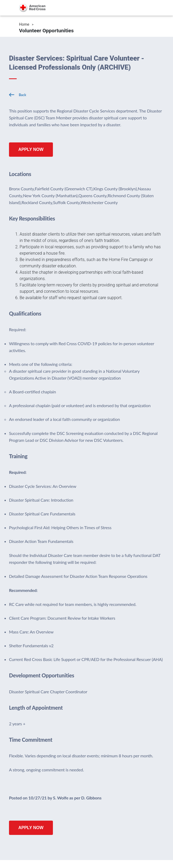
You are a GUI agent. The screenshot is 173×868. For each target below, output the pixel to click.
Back (22, 95)
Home (24, 24)
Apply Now (31, 149)
